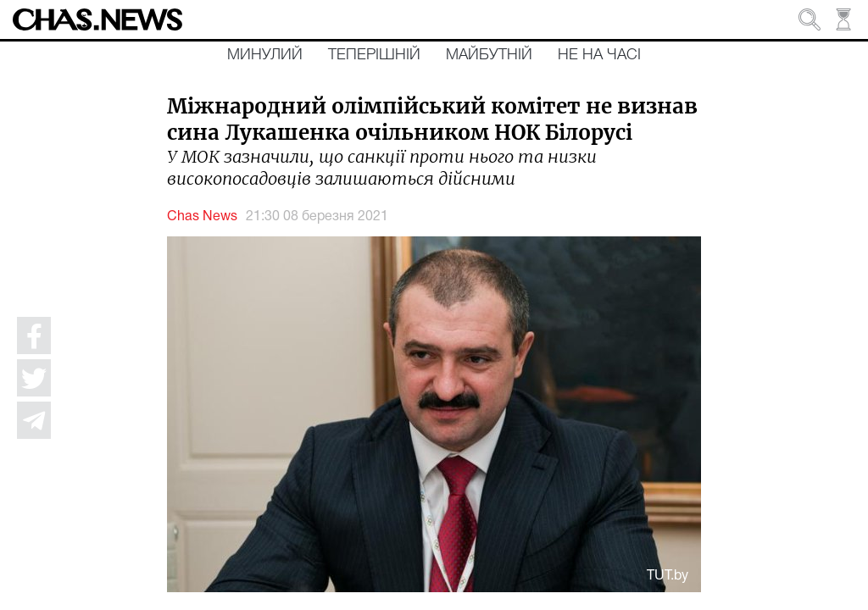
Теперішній (374, 55)
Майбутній (489, 55)
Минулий (265, 55)
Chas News (202, 217)
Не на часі (599, 55)
